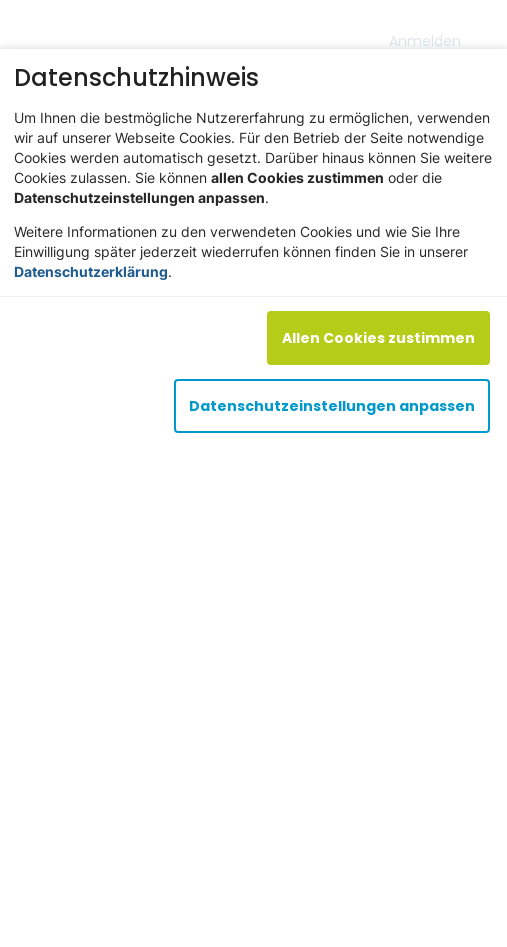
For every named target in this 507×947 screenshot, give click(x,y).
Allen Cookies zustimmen (378, 338)
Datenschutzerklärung (91, 271)
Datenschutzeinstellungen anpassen (332, 406)
